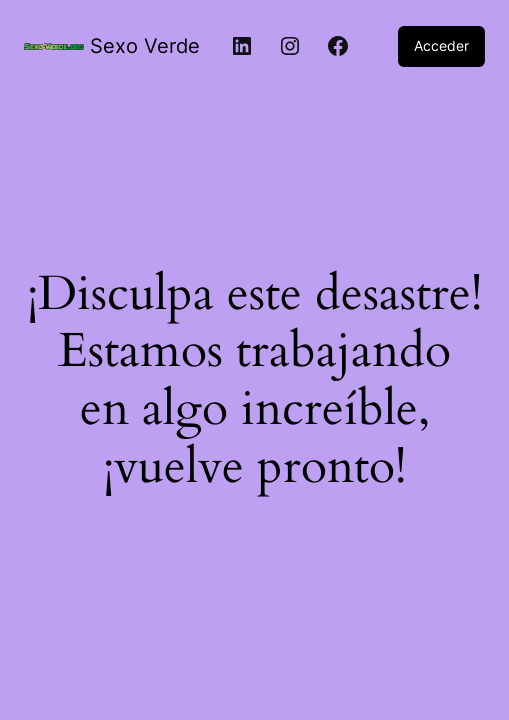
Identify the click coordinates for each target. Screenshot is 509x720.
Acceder (441, 45)
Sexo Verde (145, 46)
